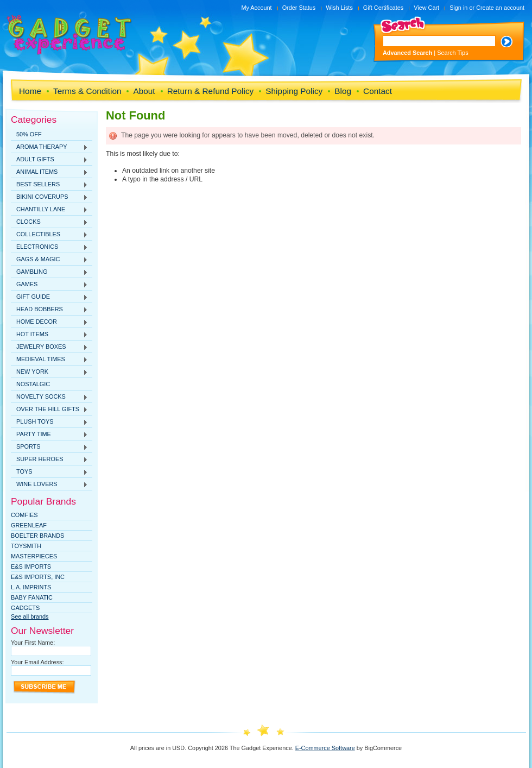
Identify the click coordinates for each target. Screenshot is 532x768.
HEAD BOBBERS (49, 310)
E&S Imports (31, 566)
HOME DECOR (49, 322)
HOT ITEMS (49, 335)
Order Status (299, 8)
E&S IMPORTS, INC (38, 577)
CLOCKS (49, 222)
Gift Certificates (383, 8)
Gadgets (25, 608)
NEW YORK (49, 372)
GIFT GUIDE (49, 297)
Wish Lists (339, 8)
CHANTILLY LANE (49, 210)
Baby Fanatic (32, 597)
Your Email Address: (37, 662)
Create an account (500, 8)
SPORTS (49, 447)
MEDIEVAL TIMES (49, 360)
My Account (256, 8)
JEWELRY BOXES (49, 347)
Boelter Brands (37, 536)
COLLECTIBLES (49, 235)
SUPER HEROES (49, 459)
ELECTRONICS (49, 247)
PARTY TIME (49, 435)
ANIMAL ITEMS (49, 172)
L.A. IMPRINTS (31, 587)
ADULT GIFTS (49, 160)
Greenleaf (29, 525)
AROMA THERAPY (49, 147)
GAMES (49, 285)
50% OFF (29, 134)
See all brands (30, 616)
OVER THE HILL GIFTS (49, 410)
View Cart (426, 8)
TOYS (49, 472)
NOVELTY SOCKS (49, 397)
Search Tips (452, 53)
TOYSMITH (26, 546)
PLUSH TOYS (49, 422)
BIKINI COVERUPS (49, 197)
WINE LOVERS (49, 484)
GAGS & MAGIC (49, 260)
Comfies (24, 515)
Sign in (458, 8)
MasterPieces (34, 556)
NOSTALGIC (33, 384)
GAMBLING (49, 272)
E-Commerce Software (325, 748)
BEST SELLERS (49, 185)
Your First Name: (33, 643)
